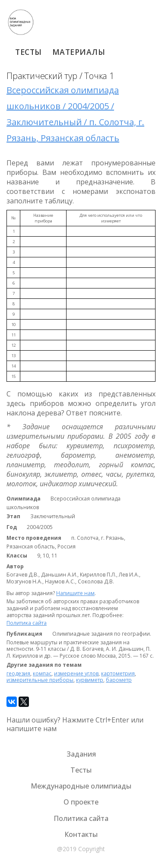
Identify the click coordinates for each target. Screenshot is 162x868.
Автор (15, 567)
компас (42, 673)
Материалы (79, 52)
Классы (17, 556)
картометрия (118, 673)
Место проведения (34, 538)
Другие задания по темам (44, 665)
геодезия (18, 673)
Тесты (29, 52)
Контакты (81, 834)
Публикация (24, 634)
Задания (81, 754)
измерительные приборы (40, 680)
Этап (13, 516)
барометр (119, 680)
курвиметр (90, 680)
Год (12, 527)
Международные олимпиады (81, 786)
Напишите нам (75, 593)
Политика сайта (27, 623)
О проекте (81, 802)
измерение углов (76, 673)
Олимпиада (24, 499)
